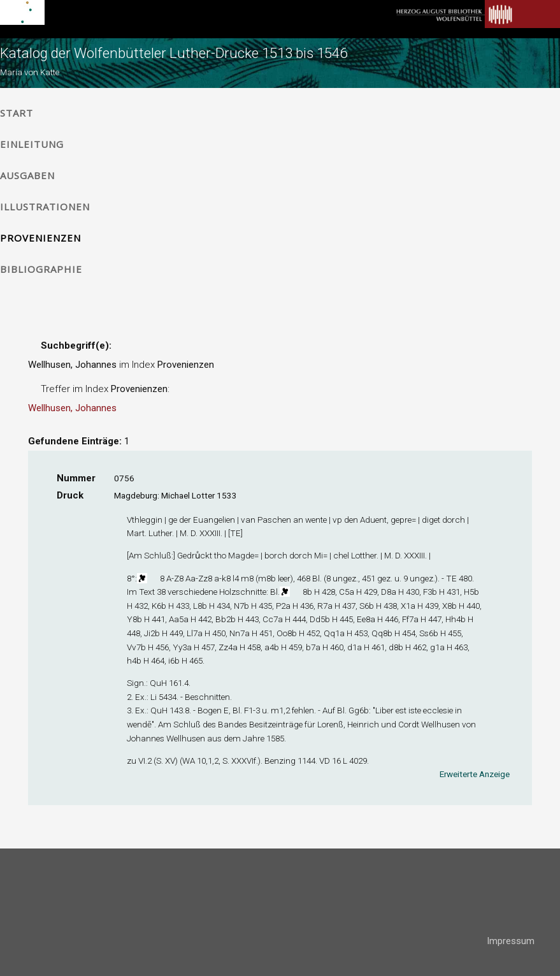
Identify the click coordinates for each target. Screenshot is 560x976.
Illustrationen (45, 207)
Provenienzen (40, 238)
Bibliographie (41, 269)
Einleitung (32, 144)
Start (17, 113)
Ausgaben (27, 175)
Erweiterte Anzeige (475, 774)
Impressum (511, 941)
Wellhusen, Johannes (72, 408)
